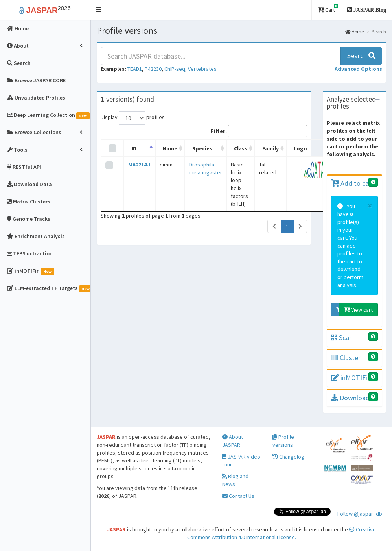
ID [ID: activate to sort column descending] (134, 148)
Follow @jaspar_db (360, 514)
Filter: (259, 131)
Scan (342, 337)
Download (350, 398)
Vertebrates (202, 69)
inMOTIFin (351, 378)
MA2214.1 (140, 165)
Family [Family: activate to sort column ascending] (271, 148)
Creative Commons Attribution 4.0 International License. (282, 533)
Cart (328, 8)
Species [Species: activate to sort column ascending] (202, 148)
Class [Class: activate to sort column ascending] (241, 148)
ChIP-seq (175, 69)
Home (354, 32)
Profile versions (283, 441)
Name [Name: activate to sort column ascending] (170, 148)
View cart (358, 310)
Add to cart (352, 183)
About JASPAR (233, 441)
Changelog (288, 457)
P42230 (153, 69)
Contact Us (238, 496)
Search (361, 56)
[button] (99, 10)
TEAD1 (135, 69)
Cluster (346, 358)
